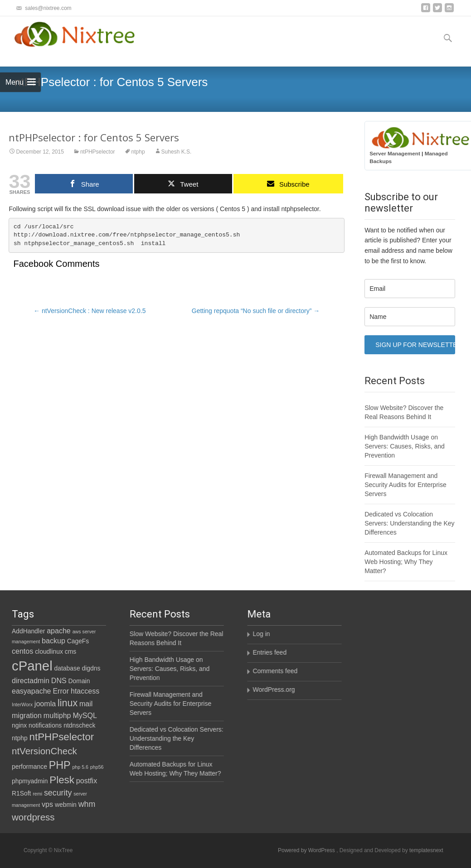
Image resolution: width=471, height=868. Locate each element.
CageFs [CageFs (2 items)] (78, 641)
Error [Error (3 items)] (61, 691)
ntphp (138, 152)
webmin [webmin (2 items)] (66, 805)
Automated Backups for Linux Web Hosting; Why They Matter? (406, 562)
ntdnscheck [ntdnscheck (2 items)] (79, 725)
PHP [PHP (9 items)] (60, 765)
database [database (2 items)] (67, 668)
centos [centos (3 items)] (22, 651)
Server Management (395, 153)
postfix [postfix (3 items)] (87, 781)
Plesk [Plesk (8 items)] (62, 780)
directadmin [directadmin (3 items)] (31, 680)
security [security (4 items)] (58, 793)
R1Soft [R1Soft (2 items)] (21, 793)
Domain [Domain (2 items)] (79, 681)
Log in (261, 634)
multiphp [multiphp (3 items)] (57, 715)
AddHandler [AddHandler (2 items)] (28, 631)
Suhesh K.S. (177, 152)
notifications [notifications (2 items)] (45, 725)
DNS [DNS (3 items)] (59, 680)
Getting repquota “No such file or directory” (256, 311)
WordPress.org (273, 690)
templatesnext (426, 850)
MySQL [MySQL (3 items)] (85, 715)
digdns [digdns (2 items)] (91, 668)
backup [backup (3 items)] (53, 641)
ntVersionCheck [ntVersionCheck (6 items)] (44, 751)
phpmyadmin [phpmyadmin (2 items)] (30, 781)
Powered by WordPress (307, 850)
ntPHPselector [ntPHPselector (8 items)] (62, 737)
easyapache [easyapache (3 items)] (32, 691)
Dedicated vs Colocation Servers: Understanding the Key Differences (409, 523)
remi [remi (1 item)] (37, 794)
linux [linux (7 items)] (68, 703)
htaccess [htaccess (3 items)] (85, 691)
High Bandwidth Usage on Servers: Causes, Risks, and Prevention (405, 446)
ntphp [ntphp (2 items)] (20, 738)
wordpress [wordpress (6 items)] (33, 817)
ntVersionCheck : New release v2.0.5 (90, 311)
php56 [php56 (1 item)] (97, 767)
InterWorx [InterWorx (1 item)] (22, 704)
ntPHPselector (98, 152)
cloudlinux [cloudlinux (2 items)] (49, 651)
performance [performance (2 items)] (29, 767)
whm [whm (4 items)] (87, 804)
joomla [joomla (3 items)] (45, 704)
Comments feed (274, 671)
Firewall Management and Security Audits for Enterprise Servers (405, 485)
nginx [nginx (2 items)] (19, 725)
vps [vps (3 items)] (47, 804)
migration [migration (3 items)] (27, 715)
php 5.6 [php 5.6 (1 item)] (80, 767)
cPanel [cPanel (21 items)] (32, 666)
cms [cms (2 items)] (70, 651)
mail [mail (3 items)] (86, 704)
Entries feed (269, 652)
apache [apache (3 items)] (59, 631)
